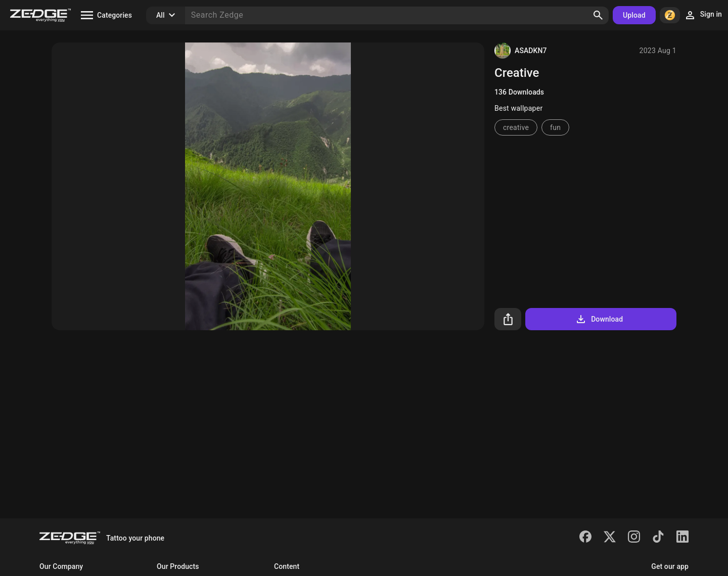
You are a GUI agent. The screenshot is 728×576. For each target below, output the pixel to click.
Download (599, 319)
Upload (634, 15)
